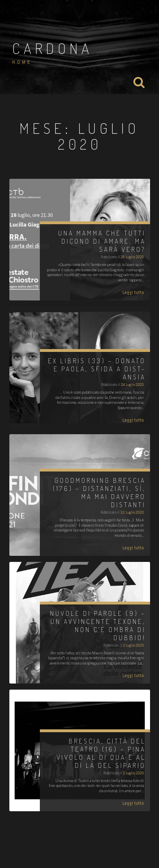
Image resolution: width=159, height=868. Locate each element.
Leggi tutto (133, 292)
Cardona (52, 48)
